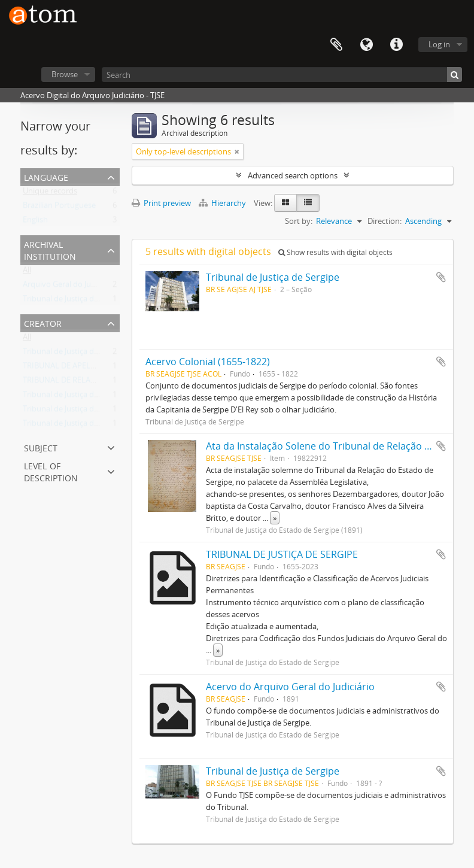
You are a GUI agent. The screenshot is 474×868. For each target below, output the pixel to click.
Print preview (161, 203)
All (27, 272)
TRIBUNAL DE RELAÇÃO (64, 383)
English (35, 222)
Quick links (396, 45)
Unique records (50, 193)
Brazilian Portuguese (59, 208)
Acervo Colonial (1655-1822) (208, 362)
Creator (43, 322)
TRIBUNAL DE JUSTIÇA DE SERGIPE (282, 554)
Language (366, 45)
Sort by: (299, 221)
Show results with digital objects (335, 252)
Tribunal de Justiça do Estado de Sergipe (93, 301)
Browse (65, 74)
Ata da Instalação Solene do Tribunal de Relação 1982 (326, 446)
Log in (439, 44)
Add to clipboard (441, 277)
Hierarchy (223, 203)
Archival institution (50, 249)
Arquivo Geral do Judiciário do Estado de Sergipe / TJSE (118, 287)
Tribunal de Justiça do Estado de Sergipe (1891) (105, 426)
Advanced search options (293, 175)
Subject (41, 447)
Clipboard (336, 45)
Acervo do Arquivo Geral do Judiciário (290, 687)
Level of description (51, 471)
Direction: (385, 221)
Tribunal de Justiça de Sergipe (75, 397)
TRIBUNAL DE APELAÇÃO (67, 368)
